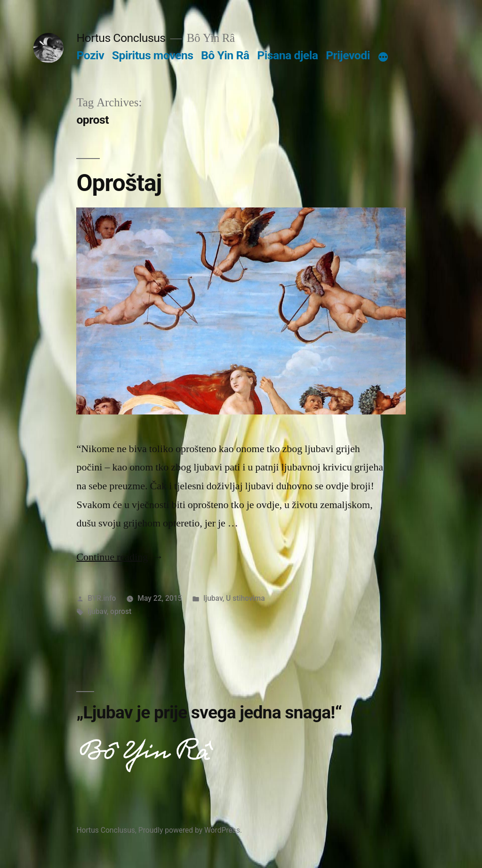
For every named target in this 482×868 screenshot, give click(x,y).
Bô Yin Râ (225, 55)
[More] (383, 57)
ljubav (213, 598)
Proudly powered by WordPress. (190, 830)
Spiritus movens (153, 55)
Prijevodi (348, 55)
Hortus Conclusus (121, 38)
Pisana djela (287, 55)
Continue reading (120, 557)
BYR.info (102, 598)
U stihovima (245, 598)
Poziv (90, 55)
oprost (121, 611)
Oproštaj (119, 183)
